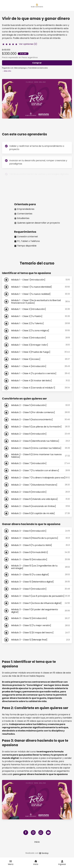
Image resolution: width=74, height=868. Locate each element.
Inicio (37, 842)
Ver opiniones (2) (28, 44)
